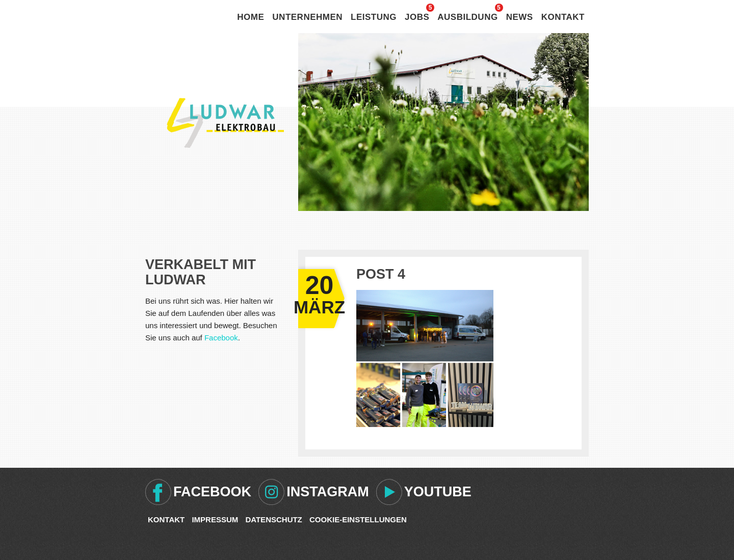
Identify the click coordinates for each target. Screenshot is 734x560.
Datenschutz (273, 519)
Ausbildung (467, 17)
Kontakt (563, 17)
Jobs (417, 17)
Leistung (374, 17)
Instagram (328, 492)
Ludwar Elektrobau (225, 123)
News (520, 17)
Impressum (215, 519)
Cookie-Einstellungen (358, 519)
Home (251, 17)
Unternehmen (307, 17)
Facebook (221, 338)
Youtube (438, 492)
